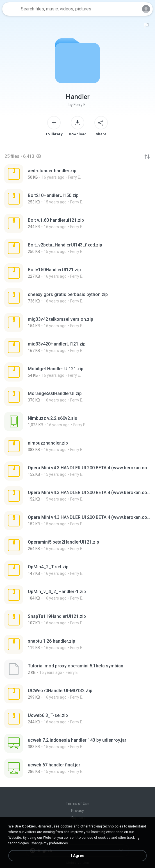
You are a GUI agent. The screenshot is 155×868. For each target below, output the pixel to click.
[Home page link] (11, 9)
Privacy (77, 811)
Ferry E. (80, 105)
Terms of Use (78, 804)
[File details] (77, 174)
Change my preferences (49, 843)
